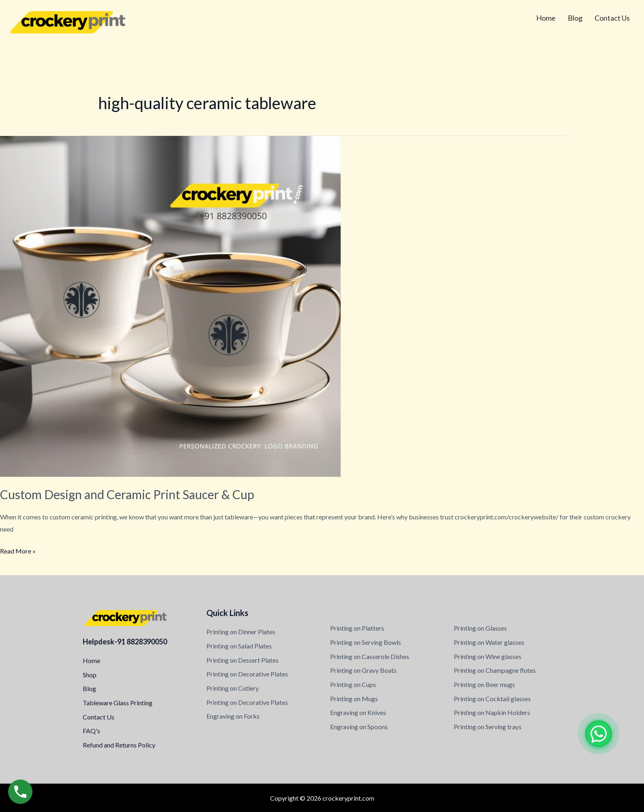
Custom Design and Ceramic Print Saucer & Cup (127, 494)
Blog (575, 18)
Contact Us (612, 18)
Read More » (18, 550)
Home (546, 18)
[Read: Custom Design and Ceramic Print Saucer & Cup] (170, 305)
